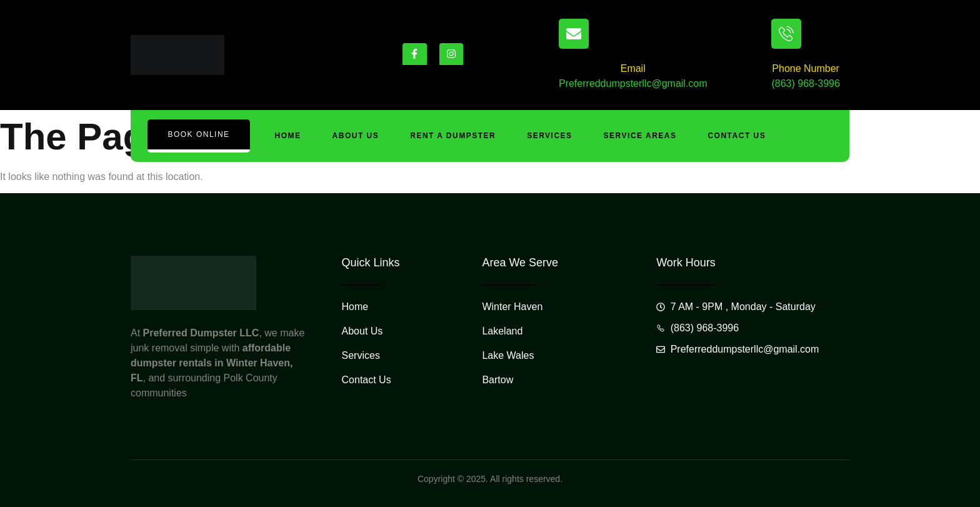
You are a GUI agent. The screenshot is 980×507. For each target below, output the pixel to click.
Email (633, 68)
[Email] (574, 34)
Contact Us (737, 136)
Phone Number (806, 68)
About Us (356, 136)
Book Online (198, 134)
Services (549, 136)
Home (288, 136)
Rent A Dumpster (453, 136)
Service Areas (640, 136)
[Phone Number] (786, 34)
